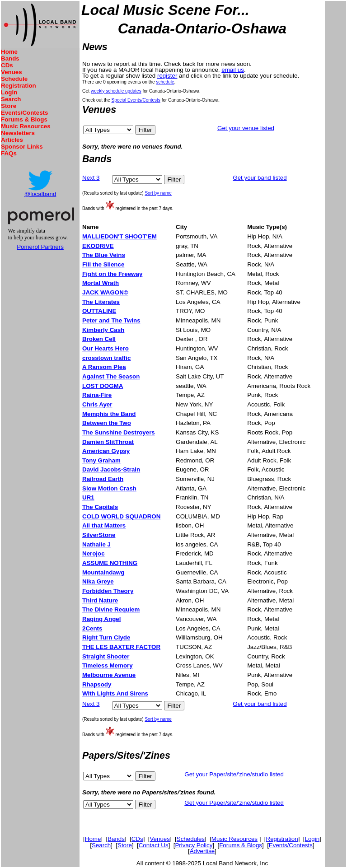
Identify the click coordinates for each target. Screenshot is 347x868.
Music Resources (26, 126)
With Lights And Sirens (115, 693)
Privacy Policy (194, 845)
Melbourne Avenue (109, 675)
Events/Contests (24, 113)
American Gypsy (106, 451)
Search (11, 99)
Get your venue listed (246, 128)
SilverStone (99, 535)
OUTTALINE (99, 311)
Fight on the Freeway (112, 274)
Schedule (14, 79)
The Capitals (100, 507)
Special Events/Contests (136, 100)
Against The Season (111, 376)
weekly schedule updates (116, 91)
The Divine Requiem (111, 609)
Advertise (202, 851)
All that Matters (104, 525)
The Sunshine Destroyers (119, 432)
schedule (165, 82)
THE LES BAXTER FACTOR (121, 647)
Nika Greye (98, 581)
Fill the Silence (103, 264)
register (167, 76)
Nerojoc (94, 553)
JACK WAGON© (105, 292)
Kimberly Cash (103, 330)
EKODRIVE (98, 246)
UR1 (88, 497)
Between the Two (107, 423)
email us (233, 70)
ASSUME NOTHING (110, 563)
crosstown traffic (106, 358)
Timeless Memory (108, 665)
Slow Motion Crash (109, 488)
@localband (40, 194)
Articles (12, 140)
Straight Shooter (106, 656)
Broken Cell (99, 339)
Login (9, 92)
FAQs (9, 153)
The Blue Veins (104, 255)
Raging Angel (101, 619)
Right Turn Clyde (106, 637)
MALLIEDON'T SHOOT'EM (120, 236)
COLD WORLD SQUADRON (121, 516)
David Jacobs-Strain (111, 469)
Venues (12, 72)
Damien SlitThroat (108, 442)
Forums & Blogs (24, 119)
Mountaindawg (103, 572)
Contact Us (154, 845)
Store (9, 106)
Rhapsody (97, 684)
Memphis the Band (109, 414)
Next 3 (91, 178)
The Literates (101, 302)
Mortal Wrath (101, 283)
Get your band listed (260, 178)
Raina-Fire (97, 395)
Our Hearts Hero (106, 348)
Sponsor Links (22, 147)
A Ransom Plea (104, 367)
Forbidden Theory (108, 591)
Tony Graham (101, 460)
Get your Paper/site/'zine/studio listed (234, 774)
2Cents (92, 628)
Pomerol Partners (40, 247)
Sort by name (158, 193)
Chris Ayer (97, 404)
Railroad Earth (103, 479)
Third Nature (100, 600)
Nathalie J (96, 544)
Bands (10, 58)
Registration (19, 86)
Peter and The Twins (111, 320)
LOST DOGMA (103, 386)
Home (9, 52)
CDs (7, 65)
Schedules (191, 839)
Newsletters (18, 133)
